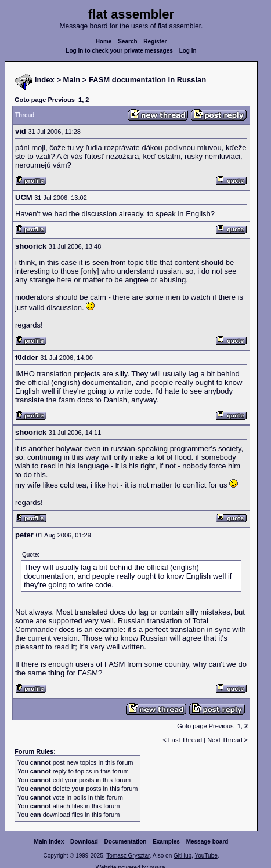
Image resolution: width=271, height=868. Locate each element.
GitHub (183, 856)
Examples (166, 842)
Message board (207, 842)
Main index (49, 842)
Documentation (126, 842)
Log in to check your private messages (119, 51)
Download (84, 842)
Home (104, 41)
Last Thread (185, 740)
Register (155, 41)
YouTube (206, 856)
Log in (188, 51)
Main (72, 80)
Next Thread (225, 740)
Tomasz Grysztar (128, 856)
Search (127, 41)
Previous (61, 100)
